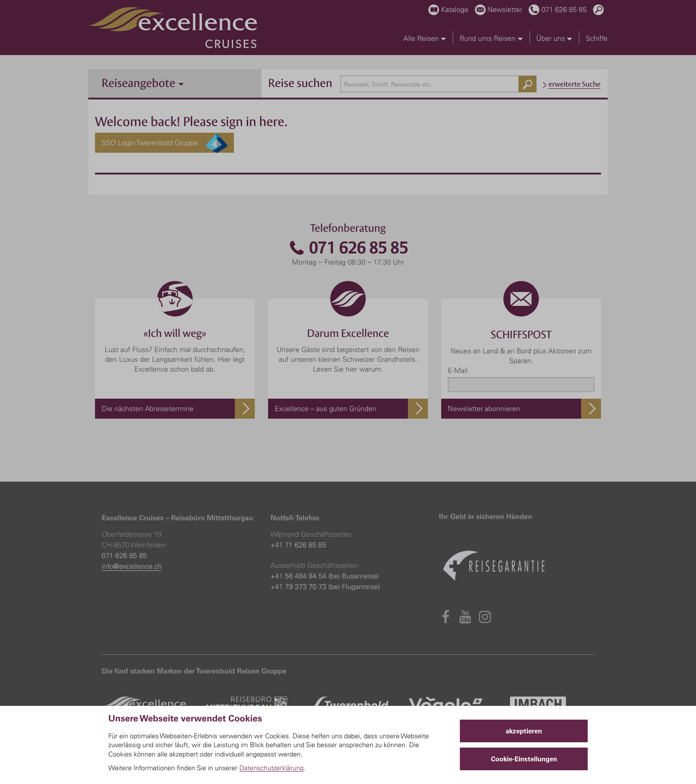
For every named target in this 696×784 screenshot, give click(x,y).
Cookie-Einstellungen (524, 759)
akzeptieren (524, 731)
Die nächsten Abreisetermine (148, 408)
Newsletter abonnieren (484, 408)
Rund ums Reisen (491, 38)
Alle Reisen (425, 38)
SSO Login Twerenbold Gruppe (164, 143)
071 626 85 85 (348, 248)
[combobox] (439, 84)
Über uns (554, 38)
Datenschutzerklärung (271, 768)
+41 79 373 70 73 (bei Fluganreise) (325, 586)
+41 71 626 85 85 (298, 545)
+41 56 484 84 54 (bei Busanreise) (324, 576)
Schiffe (597, 38)
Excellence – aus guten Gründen (326, 408)
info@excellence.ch (132, 566)
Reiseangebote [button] (143, 83)
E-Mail (458, 370)
